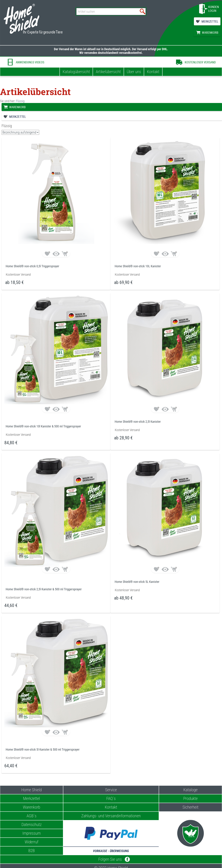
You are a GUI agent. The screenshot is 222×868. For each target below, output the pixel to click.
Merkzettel (31, 799)
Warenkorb (32, 807)
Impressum (31, 833)
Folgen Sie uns (111, 859)
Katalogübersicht (76, 72)
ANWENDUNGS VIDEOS (30, 62)
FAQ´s (111, 799)
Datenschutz (32, 825)
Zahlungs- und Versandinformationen (111, 816)
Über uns (134, 72)
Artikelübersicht (108, 72)
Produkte (191, 799)
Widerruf (31, 842)
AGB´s (31, 816)
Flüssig (20, 101)
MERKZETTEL (210, 21)
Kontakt (153, 72)
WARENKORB (210, 32)
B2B (31, 851)
